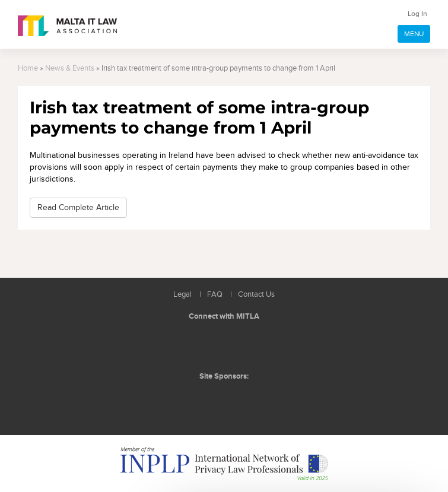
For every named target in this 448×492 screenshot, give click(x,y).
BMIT (206, 400)
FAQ (215, 295)
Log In (417, 14)
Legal (182, 295)
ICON (250, 400)
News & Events (70, 69)
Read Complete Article (78, 207)
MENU (414, 34)
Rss (252, 345)
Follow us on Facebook (225, 345)
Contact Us (256, 295)
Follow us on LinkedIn (199, 345)
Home (28, 69)
